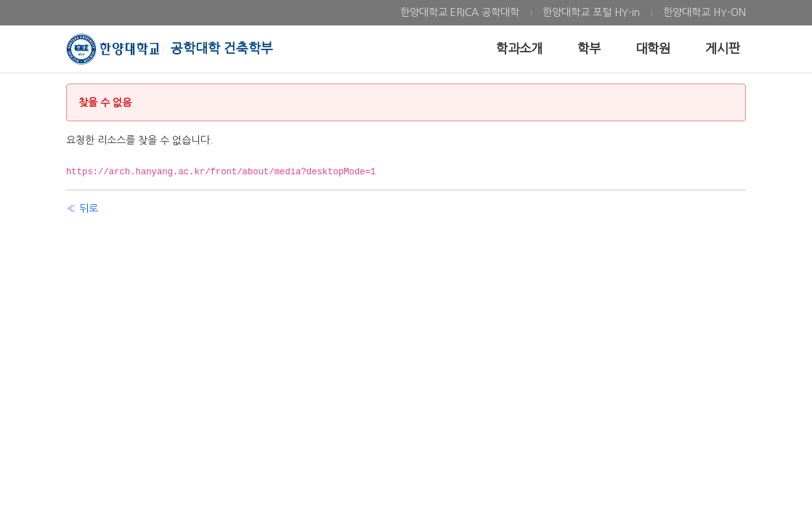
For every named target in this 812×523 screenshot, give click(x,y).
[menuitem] (460, 13)
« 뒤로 (82, 208)
